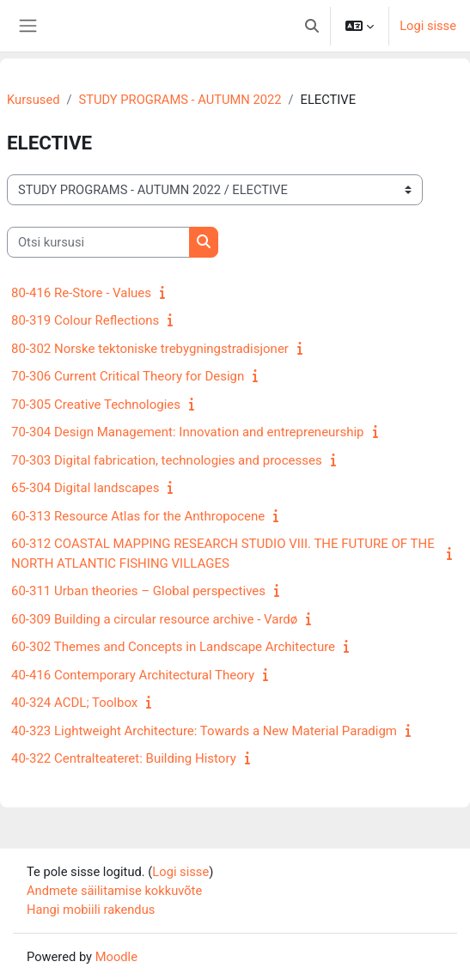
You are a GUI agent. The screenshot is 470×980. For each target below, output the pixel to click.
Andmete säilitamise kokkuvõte (114, 891)
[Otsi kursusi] (98, 242)
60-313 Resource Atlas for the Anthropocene (138, 516)
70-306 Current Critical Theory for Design (128, 376)
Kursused (33, 100)
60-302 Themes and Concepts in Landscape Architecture (173, 647)
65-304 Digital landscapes (85, 488)
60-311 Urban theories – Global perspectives (138, 591)
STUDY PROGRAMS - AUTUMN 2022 (180, 100)
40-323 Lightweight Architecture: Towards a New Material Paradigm (204, 731)
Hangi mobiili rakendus (91, 910)
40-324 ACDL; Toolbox (74, 703)
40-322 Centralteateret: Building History (124, 758)
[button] (312, 26)
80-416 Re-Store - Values (81, 293)
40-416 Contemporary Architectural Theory (133, 675)
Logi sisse (428, 26)
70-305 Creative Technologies (96, 405)
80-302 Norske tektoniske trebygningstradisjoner (150, 349)
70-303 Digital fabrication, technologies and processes (167, 460)
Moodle (116, 957)
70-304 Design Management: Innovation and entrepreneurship (188, 432)
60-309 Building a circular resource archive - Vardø (154, 619)
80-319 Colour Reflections (85, 320)
